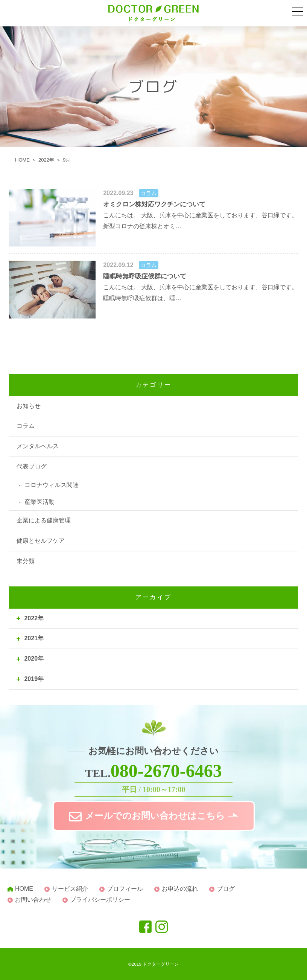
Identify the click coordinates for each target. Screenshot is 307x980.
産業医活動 (40, 502)
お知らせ (29, 406)
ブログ (226, 889)
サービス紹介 (70, 889)
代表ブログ (32, 466)
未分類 (26, 561)
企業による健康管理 (44, 520)
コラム (26, 426)
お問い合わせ (33, 900)
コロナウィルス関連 (52, 485)
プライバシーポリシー (100, 900)
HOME (24, 889)
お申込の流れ (180, 889)
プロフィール (125, 889)
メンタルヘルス (38, 446)
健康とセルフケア (41, 541)
